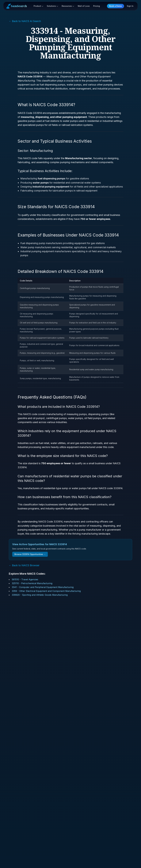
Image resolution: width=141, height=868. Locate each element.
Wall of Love (84, 6)
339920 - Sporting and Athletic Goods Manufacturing (40, 595)
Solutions (52, 6)
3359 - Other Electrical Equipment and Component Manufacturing (46, 591)
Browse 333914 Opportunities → (30, 554)
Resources (68, 6)
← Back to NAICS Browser (24, 565)
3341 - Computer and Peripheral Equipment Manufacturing (43, 587)
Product (38, 6)
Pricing (97, 6)
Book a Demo (116, 6)
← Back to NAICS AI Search (25, 21)
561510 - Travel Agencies (25, 579)
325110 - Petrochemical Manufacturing (32, 583)
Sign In (130, 6)
